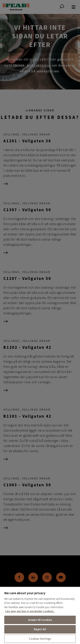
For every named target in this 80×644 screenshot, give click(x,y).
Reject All (40, 629)
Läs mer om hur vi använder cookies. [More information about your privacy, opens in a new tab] (30, 611)
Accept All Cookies (40, 620)
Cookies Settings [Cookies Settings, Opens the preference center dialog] (40, 639)
